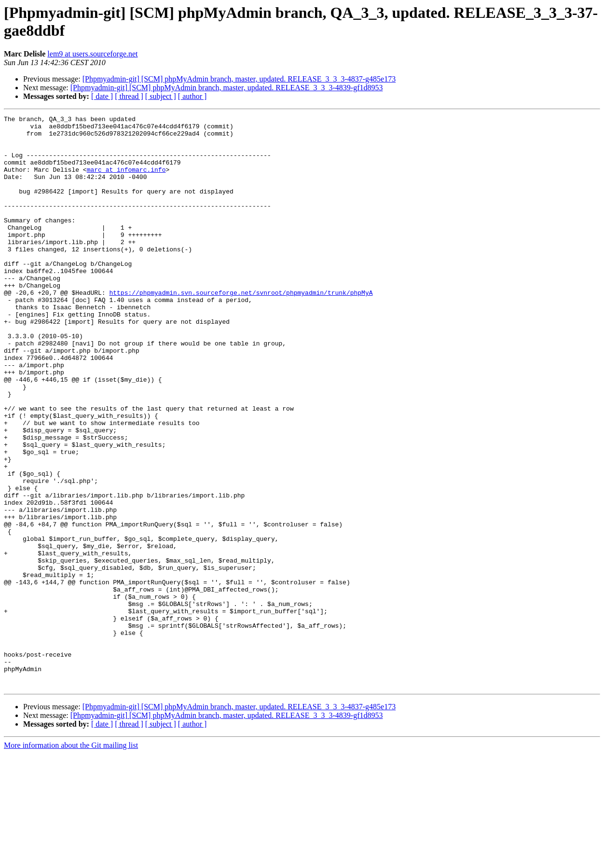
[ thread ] (129, 96)
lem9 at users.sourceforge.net (92, 54)
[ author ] (192, 96)
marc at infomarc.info (126, 181)
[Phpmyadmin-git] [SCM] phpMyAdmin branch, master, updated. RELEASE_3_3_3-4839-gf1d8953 (227, 88)
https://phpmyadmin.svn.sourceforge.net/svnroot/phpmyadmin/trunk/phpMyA (241, 329)
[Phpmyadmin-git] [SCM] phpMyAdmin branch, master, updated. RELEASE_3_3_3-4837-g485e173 (239, 79)
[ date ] (102, 96)
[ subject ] (161, 96)
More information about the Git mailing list (71, 860)
